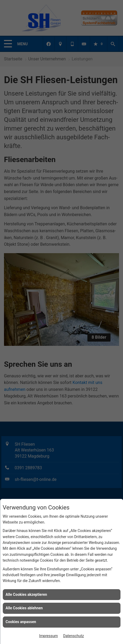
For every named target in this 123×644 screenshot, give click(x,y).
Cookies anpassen (21, 622)
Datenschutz (74, 636)
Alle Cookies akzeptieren (26, 594)
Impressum (48, 636)
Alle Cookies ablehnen (24, 608)
